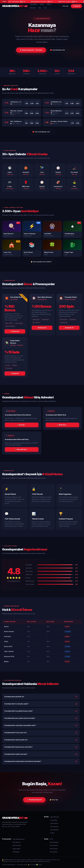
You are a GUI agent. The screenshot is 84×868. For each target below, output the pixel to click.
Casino (49, 4)
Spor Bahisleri (55, 817)
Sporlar (42, 4)
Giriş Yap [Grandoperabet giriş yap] (65, 6)
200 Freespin (17, 845)
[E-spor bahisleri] (10, 185)
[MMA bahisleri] (26, 185)
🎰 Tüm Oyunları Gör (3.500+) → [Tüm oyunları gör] (42, 262)
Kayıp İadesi (16, 849)
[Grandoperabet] (21, 818)
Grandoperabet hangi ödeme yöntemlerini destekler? (41, 761)
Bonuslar (33, 8)
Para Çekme (54, 852)
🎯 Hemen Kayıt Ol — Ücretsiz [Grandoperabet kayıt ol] (31, 50)
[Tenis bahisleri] (42, 170)
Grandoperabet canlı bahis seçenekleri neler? (41, 725)
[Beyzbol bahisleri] (42, 185)
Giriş (40, 8)
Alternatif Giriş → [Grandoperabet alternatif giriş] (22, 449)
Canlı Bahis (34, 4)
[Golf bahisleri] (74, 185)
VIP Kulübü (16, 852)
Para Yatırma (54, 849)
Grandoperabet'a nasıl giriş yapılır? (41, 704)
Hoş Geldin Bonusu (19, 839)
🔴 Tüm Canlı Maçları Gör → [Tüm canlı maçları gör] (42, 132)
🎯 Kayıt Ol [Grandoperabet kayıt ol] (76, 6)
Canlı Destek (54, 845)
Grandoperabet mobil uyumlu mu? (41, 740)
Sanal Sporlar (54, 830)
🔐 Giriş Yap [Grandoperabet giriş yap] (54, 800)
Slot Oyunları (54, 827)
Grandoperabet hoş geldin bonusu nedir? (41, 711)
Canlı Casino (54, 823)
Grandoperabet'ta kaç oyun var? (41, 733)
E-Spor (52, 833)
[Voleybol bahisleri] (58, 170)
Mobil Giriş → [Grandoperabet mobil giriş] (62, 425)
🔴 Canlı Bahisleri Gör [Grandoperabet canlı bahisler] (58, 50)
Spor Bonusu (17, 842)
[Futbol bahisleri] (10, 170)
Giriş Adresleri (54, 842)
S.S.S (45, 8)
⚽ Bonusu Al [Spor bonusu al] (42, 328)
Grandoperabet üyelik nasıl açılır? (41, 754)
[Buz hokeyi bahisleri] (74, 170)
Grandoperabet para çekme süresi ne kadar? (41, 718)
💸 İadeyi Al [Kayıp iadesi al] (15, 373)
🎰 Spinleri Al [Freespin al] (69, 328)
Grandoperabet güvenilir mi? (41, 697)
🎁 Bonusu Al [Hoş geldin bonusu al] (15, 331)
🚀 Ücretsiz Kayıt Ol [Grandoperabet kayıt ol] (34, 800)
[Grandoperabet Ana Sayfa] (15, 6)
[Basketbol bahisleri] (26, 170)
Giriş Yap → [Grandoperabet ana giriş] (22, 425)
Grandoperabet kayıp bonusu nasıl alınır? (41, 747)
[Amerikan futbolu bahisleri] (58, 185)
